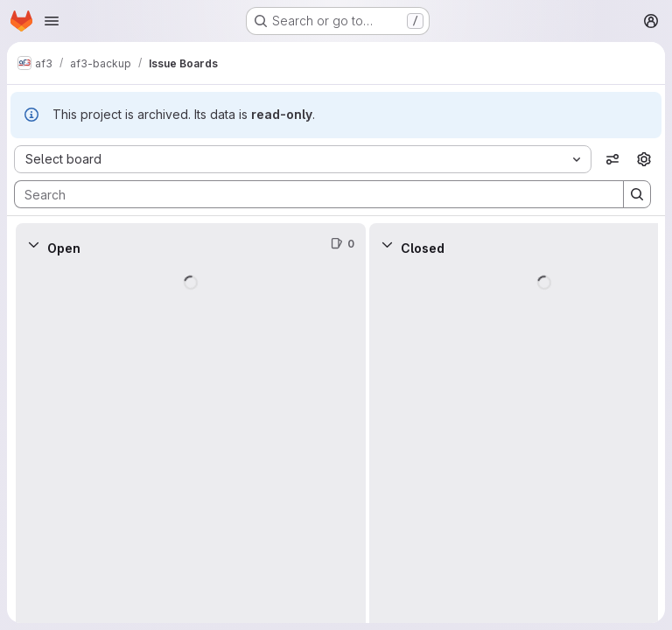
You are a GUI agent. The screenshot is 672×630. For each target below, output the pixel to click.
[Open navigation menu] (52, 21)
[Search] (310, 194)
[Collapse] (33, 244)
